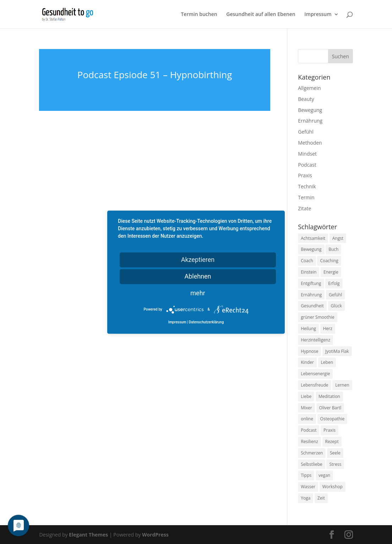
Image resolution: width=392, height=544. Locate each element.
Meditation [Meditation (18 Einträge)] (329, 396)
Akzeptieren (198, 260)
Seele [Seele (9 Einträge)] (335, 453)
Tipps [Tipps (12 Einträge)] (306, 475)
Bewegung (310, 110)
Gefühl (306, 132)
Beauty (306, 99)
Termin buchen (199, 15)
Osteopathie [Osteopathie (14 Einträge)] (333, 419)
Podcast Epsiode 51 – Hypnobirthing (155, 75)
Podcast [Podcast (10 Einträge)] (309, 430)
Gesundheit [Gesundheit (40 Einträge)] (312, 306)
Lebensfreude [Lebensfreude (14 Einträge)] (314, 385)
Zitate (304, 208)
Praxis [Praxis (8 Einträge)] (330, 430)
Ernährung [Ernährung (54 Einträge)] (311, 295)
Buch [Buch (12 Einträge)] (333, 249)
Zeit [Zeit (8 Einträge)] (321, 498)
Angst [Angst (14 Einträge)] (338, 238)
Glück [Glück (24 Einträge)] (336, 306)
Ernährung (310, 121)
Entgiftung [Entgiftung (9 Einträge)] (311, 283)
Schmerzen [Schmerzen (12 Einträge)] (312, 453)
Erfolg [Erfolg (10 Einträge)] (334, 283)
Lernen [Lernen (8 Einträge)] (342, 385)
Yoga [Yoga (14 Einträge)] (306, 498)
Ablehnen (198, 276)
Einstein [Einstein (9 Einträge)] (309, 272)
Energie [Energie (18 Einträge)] (331, 272)
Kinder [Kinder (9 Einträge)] (307, 362)
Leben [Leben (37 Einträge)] (327, 362)
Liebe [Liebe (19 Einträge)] (306, 396)
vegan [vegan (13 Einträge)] (324, 475)
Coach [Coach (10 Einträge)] (307, 261)
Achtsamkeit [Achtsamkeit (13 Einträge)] (313, 238)
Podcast (307, 165)
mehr (198, 293)
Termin (306, 197)
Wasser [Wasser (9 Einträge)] (308, 487)
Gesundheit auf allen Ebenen (261, 15)
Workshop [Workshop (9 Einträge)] (333, 487)
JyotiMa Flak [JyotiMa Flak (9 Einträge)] (337, 351)
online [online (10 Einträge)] (307, 419)
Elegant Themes (88, 535)
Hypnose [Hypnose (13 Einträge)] (309, 351)
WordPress (155, 535)
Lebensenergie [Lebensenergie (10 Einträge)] (315, 374)
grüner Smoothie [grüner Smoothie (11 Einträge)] (317, 317)
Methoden (310, 143)
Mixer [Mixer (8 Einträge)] (306, 408)
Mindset (307, 154)
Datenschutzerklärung (206, 322)
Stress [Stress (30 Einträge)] (335, 464)
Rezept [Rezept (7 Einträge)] (332, 441)
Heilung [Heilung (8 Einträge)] (308, 328)
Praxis (305, 175)
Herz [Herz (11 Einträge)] (328, 328)
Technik (307, 186)
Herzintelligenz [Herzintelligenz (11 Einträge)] (315, 340)
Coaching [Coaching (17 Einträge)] (329, 261)
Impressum (318, 15)
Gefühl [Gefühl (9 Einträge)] (335, 295)
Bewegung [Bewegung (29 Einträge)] (311, 249)
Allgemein (309, 88)
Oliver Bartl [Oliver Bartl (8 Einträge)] (330, 408)
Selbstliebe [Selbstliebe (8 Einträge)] (312, 464)
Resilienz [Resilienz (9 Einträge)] (309, 441)
